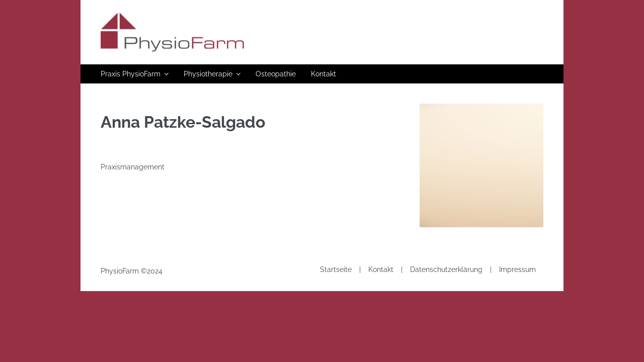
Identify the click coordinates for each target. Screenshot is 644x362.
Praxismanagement (133, 167)
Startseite (336, 269)
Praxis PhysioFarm (131, 74)
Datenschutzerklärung (446, 269)
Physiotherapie (208, 74)
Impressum (517, 269)
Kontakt (324, 74)
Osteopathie (276, 74)
